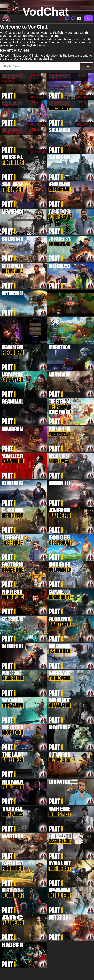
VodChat (46, 12)
